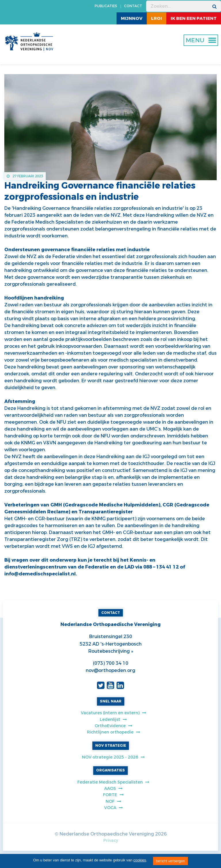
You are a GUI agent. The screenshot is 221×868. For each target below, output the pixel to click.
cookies (140, 860)
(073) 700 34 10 (111, 663)
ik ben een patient (194, 18)
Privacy (111, 841)
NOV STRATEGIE (111, 746)
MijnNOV (132, 18)
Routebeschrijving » (111, 651)
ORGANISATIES (110, 770)
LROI (157, 18)
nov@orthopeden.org (110, 670)
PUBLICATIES (106, 6)
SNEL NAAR (111, 701)
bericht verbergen (170, 861)
